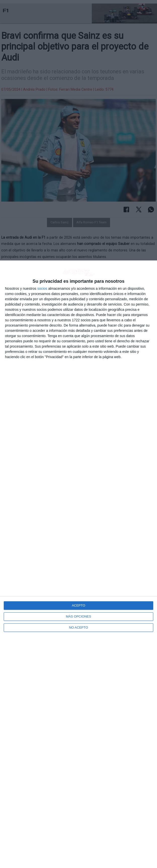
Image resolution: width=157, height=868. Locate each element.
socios (42, 288)
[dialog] (78, 564)
